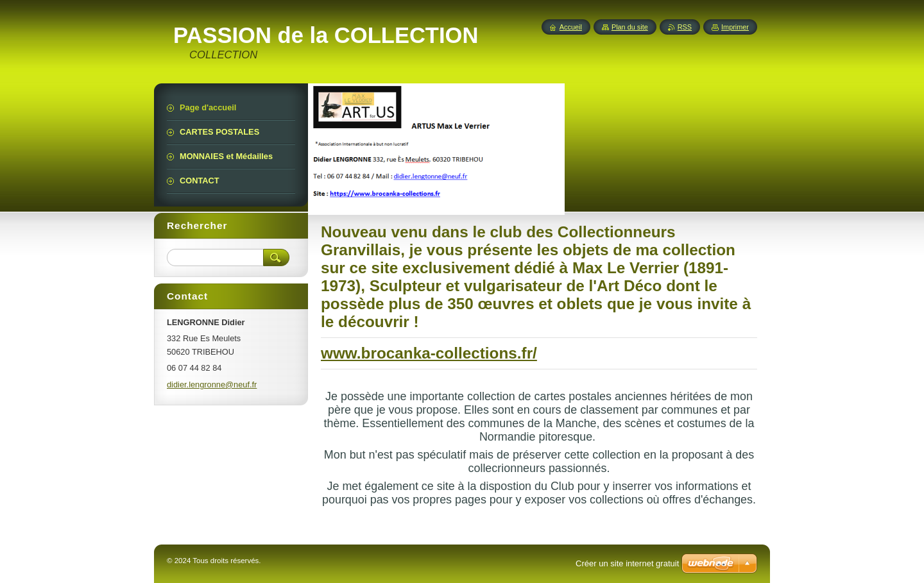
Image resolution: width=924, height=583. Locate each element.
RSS (685, 27)
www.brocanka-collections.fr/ (429, 353)
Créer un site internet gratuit (627, 563)
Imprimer (735, 27)
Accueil (571, 27)
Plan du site (630, 27)
